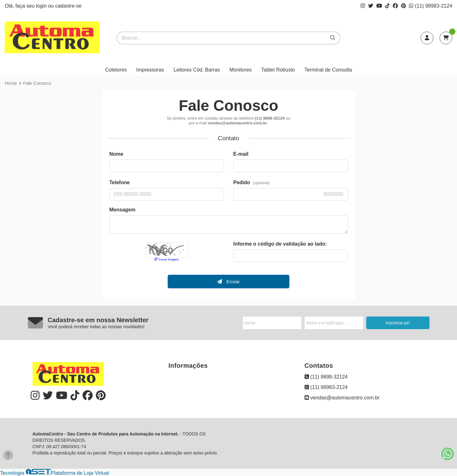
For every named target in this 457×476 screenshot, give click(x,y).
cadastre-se (68, 6)
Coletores (116, 70)
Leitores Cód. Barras (197, 70)
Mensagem (123, 210)
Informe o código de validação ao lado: (280, 244)
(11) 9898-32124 (326, 377)
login (42, 6)
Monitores (240, 70)
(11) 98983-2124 (431, 6)
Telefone (120, 182)
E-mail (241, 154)
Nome (116, 154)
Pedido (252, 182)
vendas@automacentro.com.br (342, 398)
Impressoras (150, 70)
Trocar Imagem (167, 259)
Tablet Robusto (278, 70)
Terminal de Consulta (328, 70)
